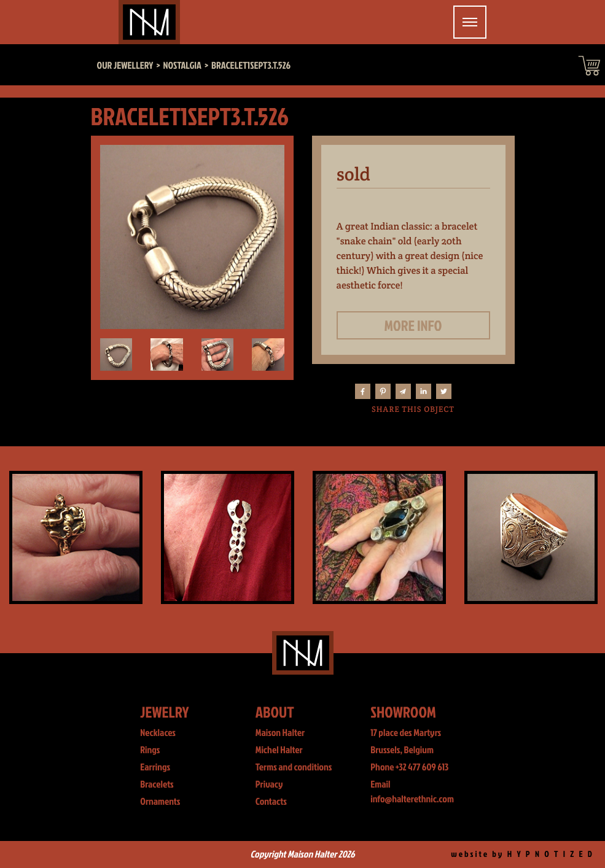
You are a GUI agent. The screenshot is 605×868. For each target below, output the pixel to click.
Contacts (271, 802)
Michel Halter (279, 750)
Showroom (403, 712)
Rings (150, 750)
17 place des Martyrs (406, 733)
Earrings (155, 767)
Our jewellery (125, 66)
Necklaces (158, 733)
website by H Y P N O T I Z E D (522, 854)
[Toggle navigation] (470, 22)
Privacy (269, 785)
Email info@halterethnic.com (412, 792)
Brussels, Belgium (402, 750)
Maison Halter (280, 733)
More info (413, 325)
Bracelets (157, 785)
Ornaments (160, 802)
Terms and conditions (294, 767)
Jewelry (164, 712)
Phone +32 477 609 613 (409, 767)
